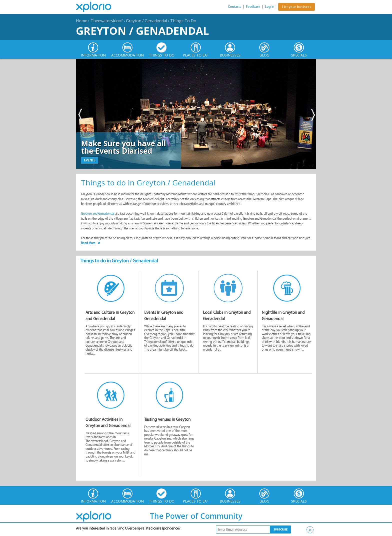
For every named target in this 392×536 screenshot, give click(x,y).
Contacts (235, 7)
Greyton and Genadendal (98, 214)
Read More (88, 243)
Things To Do (183, 21)
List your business (296, 7)
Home (82, 21)
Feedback (253, 7)
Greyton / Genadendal (146, 21)
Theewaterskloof (107, 21)
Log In (270, 7)
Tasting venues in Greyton (167, 419)
